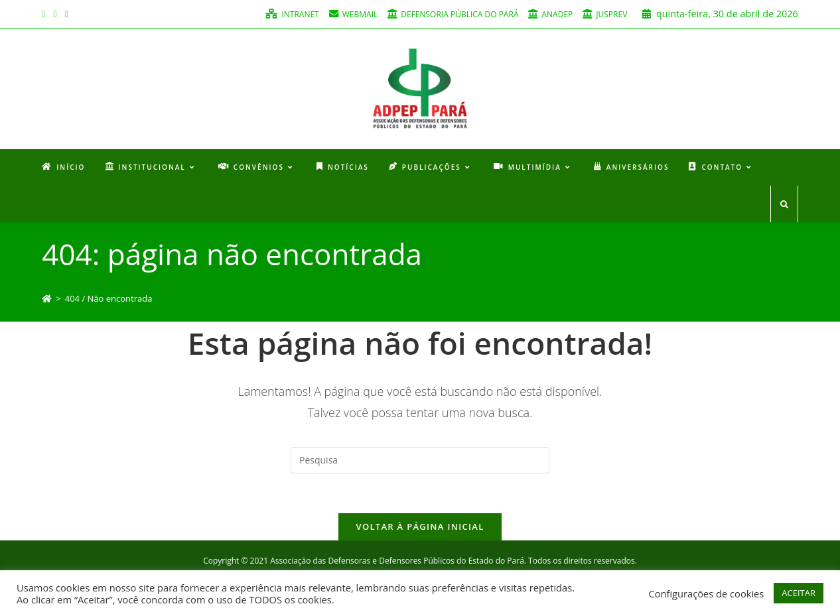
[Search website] (784, 205)
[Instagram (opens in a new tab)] (55, 14)
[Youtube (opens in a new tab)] (67, 14)
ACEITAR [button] (799, 593)
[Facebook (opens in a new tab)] (45, 14)
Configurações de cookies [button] (706, 593)
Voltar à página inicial (420, 526)
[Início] (47, 298)
